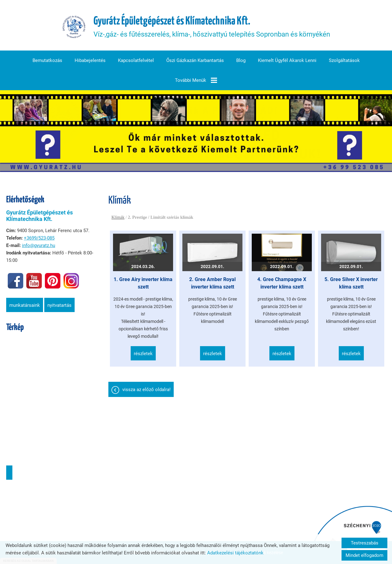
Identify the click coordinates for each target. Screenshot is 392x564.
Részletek (143, 354)
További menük (196, 80)
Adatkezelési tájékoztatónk (235, 553)
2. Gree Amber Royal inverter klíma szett (212, 283)
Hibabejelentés (90, 60)
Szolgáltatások (344, 60)
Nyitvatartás (59, 305)
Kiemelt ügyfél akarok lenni (287, 60)
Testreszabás (365, 543)
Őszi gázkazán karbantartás (195, 60)
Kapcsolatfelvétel (136, 60)
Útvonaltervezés (9, 473)
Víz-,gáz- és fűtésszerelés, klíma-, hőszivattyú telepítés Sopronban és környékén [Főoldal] (212, 27)
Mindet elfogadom (364, 555)
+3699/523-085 (39, 238)
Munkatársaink (25, 305)
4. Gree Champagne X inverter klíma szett (282, 283)
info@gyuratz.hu (39, 245)
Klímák (118, 217)
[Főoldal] (74, 27)
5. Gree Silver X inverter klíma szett (351, 283)
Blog (241, 60)
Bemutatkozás (47, 60)
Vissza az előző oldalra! (146, 390)
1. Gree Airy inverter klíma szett (143, 283)
